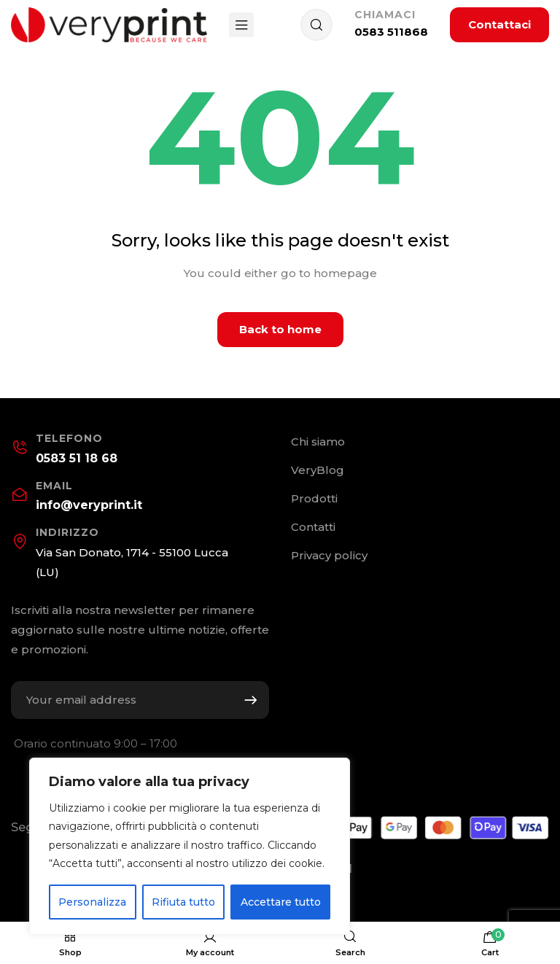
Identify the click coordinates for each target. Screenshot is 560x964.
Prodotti (314, 498)
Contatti (313, 527)
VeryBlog (318, 470)
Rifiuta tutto (183, 902)
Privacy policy (329, 555)
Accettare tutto (281, 902)
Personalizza (92, 902)
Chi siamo (318, 442)
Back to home (280, 329)
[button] (499, 25)
